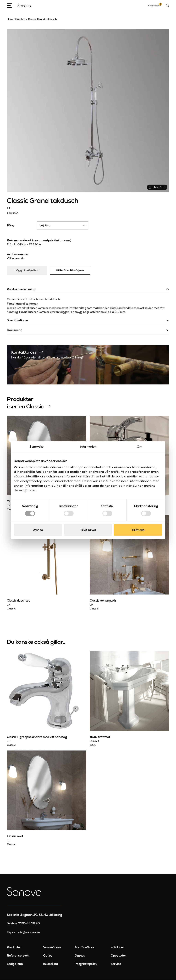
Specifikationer (18, 320)
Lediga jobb (15, 964)
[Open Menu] (9, 6)
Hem (10, 19)
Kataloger (117, 947)
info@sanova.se (29, 932)
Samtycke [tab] (36, 447)
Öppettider (118, 956)
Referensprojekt (18, 956)
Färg (11, 225)
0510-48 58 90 (29, 924)
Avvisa (38, 530)
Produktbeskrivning (21, 289)
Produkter (14, 947)
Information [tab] (88, 447)
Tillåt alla (138, 530)
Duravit (94, 741)
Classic (12, 213)
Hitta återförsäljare (70, 270)
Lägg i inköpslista (27, 270)
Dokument (14, 330)
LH (9, 208)
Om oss (80, 956)
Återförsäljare (84, 947)
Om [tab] (139, 447)
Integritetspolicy (86, 964)
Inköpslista (51, 964)
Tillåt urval (88, 530)
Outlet (48, 956)
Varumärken (52, 947)
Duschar (20, 19)
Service (116, 964)
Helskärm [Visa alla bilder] (157, 187)
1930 (93, 745)
